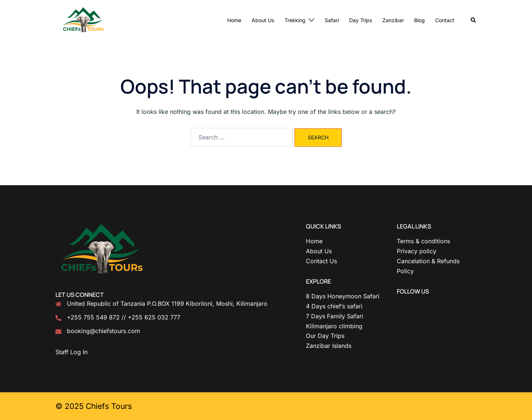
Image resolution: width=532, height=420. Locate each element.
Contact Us (321, 261)
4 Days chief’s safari (334, 306)
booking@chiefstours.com (103, 331)
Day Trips (361, 20)
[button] (474, 20)
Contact (445, 20)
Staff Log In (71, 352)
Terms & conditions (423, 241)
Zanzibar (393, 20)
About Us (263, 20)
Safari (332, 20)
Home (234, 20)
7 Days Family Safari (335, 316)
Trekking (295, 20)
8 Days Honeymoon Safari (343, 296)
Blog (420, 20)
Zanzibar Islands (329, 346)
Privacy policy (417, 251)
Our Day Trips (325, 336)
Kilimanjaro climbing (334, 326)
